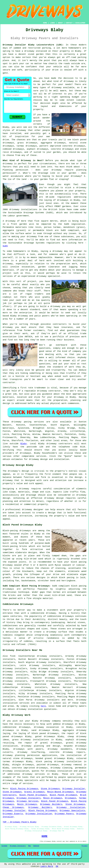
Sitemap (4, 846)
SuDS (5, 246)
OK (57, 866)
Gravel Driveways (34, 792)
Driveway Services (28, 801)
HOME (45, 23)
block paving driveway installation (59, 762)
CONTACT (69, 23)
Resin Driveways (53, 798)
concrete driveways (62, 149)
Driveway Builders (51, 804)
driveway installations (23, 210)
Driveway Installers (29, 798)
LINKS (52, 23)
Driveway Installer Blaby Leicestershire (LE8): (33, 45)
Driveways (71, 798)
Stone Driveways (50, 789)
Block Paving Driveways (24, 789)
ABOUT (60, 23)
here (43, 706)
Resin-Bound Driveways (60, 792)
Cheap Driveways (13, 807)
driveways (68, 724)
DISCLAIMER (80, 23)
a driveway (28, 51)
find (12, 656)
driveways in (65, 200)
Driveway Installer (74, 789)
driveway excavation (46, 727)
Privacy (85, 846)
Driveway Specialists (72, 811)
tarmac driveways (27, 146)
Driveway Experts (13, 814)
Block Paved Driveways (33, 795)
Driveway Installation (71, 807)
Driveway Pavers (64, 814)
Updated (36, 846)
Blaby (24, 444)
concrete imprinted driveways (30, 768)
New (29, 846)
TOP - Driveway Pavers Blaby (20, 822)
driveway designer (33, 510)
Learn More (47, 866)
